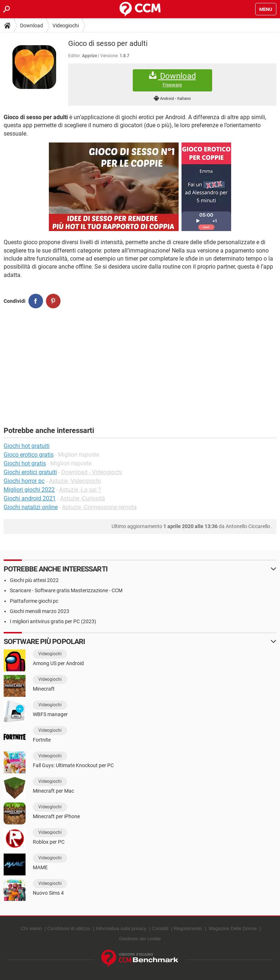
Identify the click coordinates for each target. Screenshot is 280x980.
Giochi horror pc (24, 481)
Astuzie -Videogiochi (75, 481)
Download (32, 26)
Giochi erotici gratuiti (30, 472)
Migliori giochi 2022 (29, 490)
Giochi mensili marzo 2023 (40, 611)
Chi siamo (31, 928)
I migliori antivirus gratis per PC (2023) (53, 621)
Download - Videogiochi (92, 472)
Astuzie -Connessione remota (99, 507)
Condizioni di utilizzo (69, 928)
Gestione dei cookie (140, 939)
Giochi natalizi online (31, 507)
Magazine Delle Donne (233, 928)
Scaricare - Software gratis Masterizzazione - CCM (66, 590)
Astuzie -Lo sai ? (80, 490)
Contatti (160, 928)
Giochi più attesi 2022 (34, 580)
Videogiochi (66, 26)
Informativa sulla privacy (121, 928)
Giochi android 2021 (30, 498)
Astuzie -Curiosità (83, 498)
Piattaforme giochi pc (34, 601)
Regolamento (188, 928)
